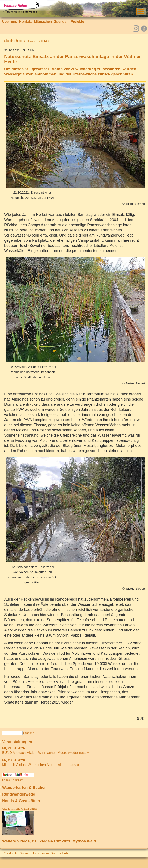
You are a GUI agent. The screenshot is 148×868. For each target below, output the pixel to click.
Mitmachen (43, 22)
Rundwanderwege (19, 794)
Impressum (41, 853)
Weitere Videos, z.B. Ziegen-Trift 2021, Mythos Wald (49, 841)
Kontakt (25, 22)
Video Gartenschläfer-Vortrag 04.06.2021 (20, 809)
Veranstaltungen (17, 742)
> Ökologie (30, 41)
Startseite (11, 853)
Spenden (61, 22)
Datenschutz (60, 853)
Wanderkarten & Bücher (24, 788)
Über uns (10, 22)
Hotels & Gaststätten (21, 801)
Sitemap (25, 853)
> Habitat (44, 41)
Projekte (77, 22)
